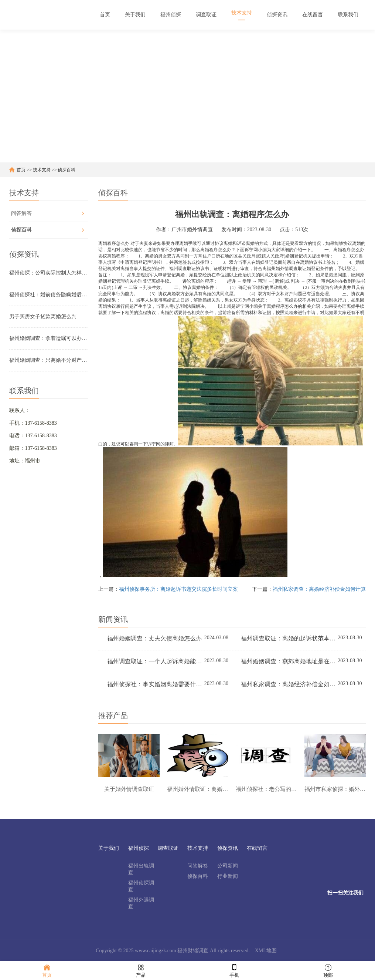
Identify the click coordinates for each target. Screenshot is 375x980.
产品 (141, 970)
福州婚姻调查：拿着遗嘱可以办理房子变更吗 (48, 338)
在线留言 (257, 848)
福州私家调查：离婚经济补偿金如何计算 (319, 589)
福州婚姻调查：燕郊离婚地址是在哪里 (289, 661)
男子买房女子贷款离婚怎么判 (43, 316)
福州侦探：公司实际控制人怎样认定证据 (48, 273)
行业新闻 (228, 876)
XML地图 (266, 951)
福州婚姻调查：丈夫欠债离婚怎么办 (154, 638)
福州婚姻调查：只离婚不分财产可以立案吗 (48, 360)
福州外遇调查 (141, 903)
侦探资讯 (228, 848)
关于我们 (109, 848)
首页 (21, 170)
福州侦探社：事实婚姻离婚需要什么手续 (155, 684)
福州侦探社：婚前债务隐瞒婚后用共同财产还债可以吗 (48, 295)
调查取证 (168, 848)
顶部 (328, 970)
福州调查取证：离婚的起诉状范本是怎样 (289, 638)
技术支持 (42, 170)
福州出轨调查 (141, 869)
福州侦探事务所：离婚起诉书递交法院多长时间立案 (178, 589)
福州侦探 (139, 848)
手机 (234, 970)
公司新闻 (228, 866)
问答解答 (21, 213)
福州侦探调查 (141, 886)
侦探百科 (67, 170)
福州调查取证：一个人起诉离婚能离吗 (155, 661)
